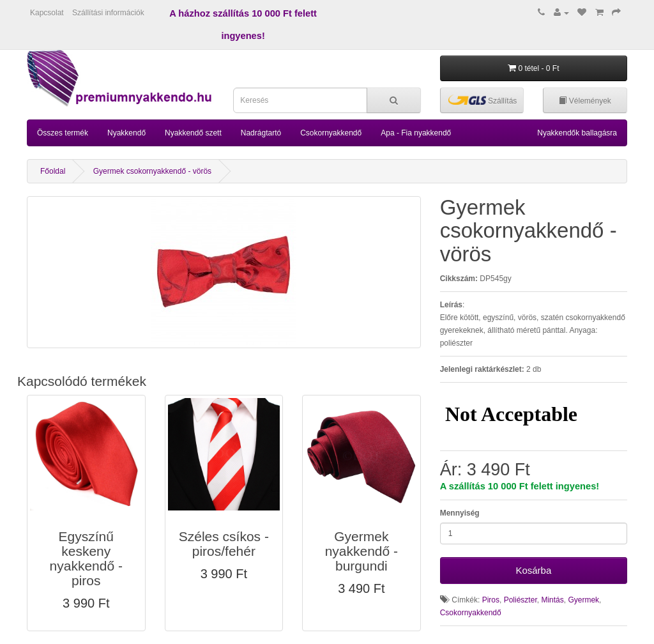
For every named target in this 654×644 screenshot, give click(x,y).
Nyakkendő (126, 133)
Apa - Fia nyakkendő (416, 133)
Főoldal (53, 171)
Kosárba (533, 570)
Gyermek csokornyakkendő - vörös (152, 171)
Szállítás (483, 100)
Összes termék (63, 133)
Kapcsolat (47, 13)
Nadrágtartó (261, 133)
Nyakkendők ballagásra (577, 133)
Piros (491, 600)
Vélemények (585, 101)
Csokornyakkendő (331, 133)
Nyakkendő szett (193, 133)
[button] (86, 513)
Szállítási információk (108, 13)
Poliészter (521, 600)
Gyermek (583, 600)
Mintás (552, 600)
